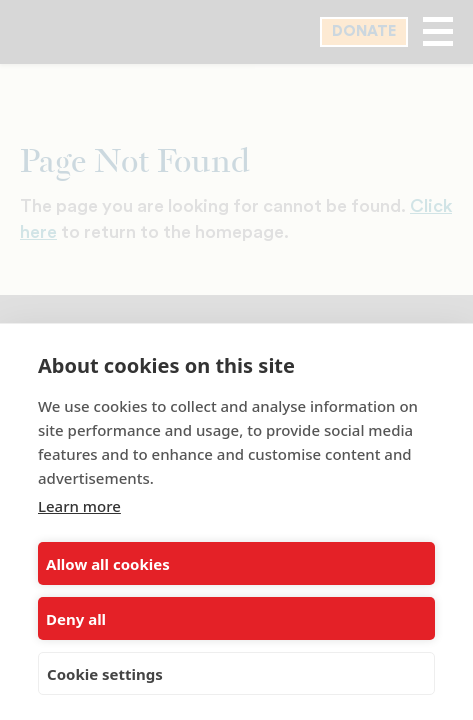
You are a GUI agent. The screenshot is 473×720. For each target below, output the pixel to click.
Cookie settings (105, 674)
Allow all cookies (108, 564)
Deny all (76, 619)
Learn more (79, 506)
